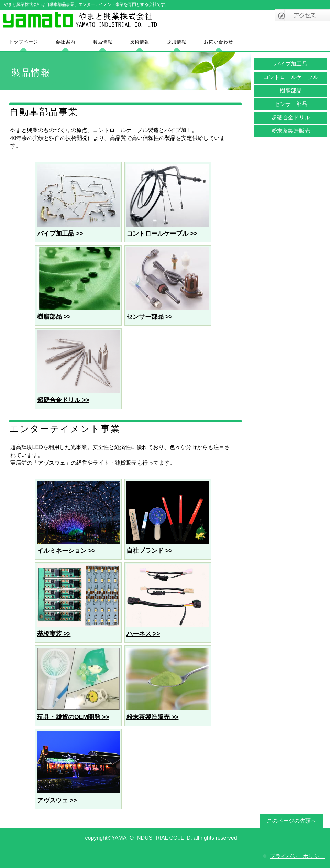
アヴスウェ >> (57, 800)
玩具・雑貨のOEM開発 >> (73, 717)
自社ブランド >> (149, 551)
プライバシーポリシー (297, 856)
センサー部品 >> (149, 317)
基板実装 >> (54, 634)
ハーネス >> (143, 634)
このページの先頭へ (291, 821)
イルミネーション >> (66, 551)
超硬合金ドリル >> (63, 400)
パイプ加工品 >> (60, 234)
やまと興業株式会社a (82, 22)
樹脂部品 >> (54, 317)
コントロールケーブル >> (162, 234)
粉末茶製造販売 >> (152, 717)
